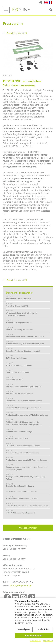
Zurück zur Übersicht (17, 33)
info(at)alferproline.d (20, 585)
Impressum (48, 641)
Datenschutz (35, 641)
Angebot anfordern (28, 528)
